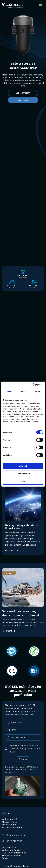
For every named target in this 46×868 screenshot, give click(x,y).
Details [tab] (23, 391)
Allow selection (23, 474)
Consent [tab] (8, 391)
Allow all (23, 466)
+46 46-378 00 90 (14, 841)
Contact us (23, 100)
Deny (23, 481)
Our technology (23, 93)
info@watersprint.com (16, 835)
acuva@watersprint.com (17, 866)
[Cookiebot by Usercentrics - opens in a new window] (33, 385)
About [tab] (38, 391)
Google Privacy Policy (17, 769)
